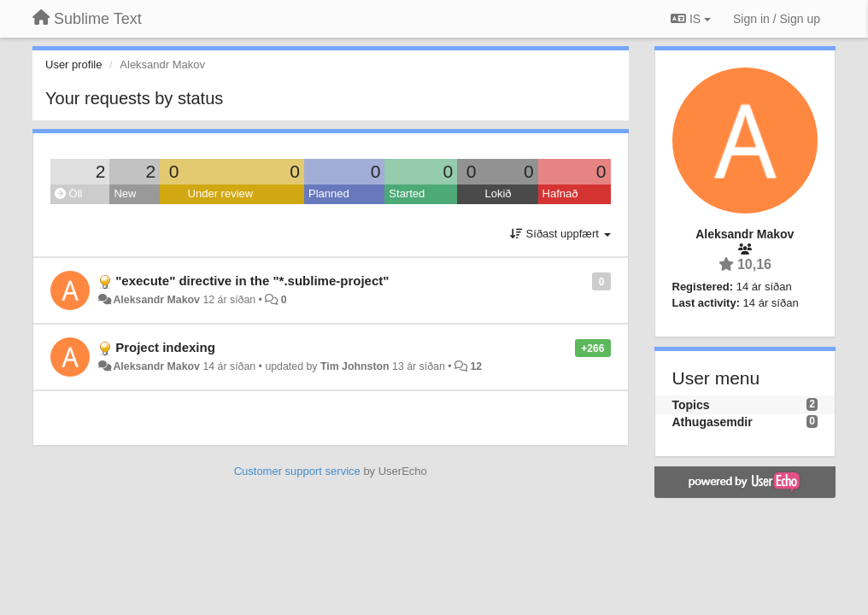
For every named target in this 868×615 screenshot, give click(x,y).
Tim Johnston (355, 366)
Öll (69, 193)
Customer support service (297, 471)
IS (691, 19)
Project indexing (165, 347)
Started (407, 193)
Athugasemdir (713, 422)
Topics (691, 405)
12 (476, 366)
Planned (329, 193)
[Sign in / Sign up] (777, 19)
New (125, 193)
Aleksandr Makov (156, 300)
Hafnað (560, 193)
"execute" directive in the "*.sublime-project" (252, 281)
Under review (221, 193)
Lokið (498, 193)
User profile (73, 64)
